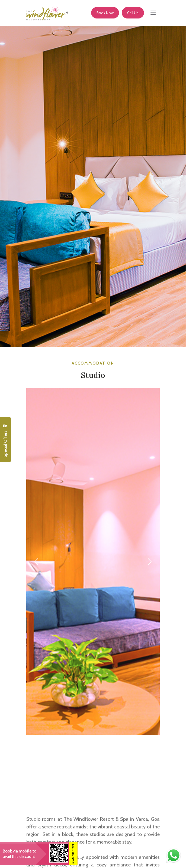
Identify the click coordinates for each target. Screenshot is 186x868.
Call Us (133, 13)
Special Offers (5, 440)
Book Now (105, 13)
